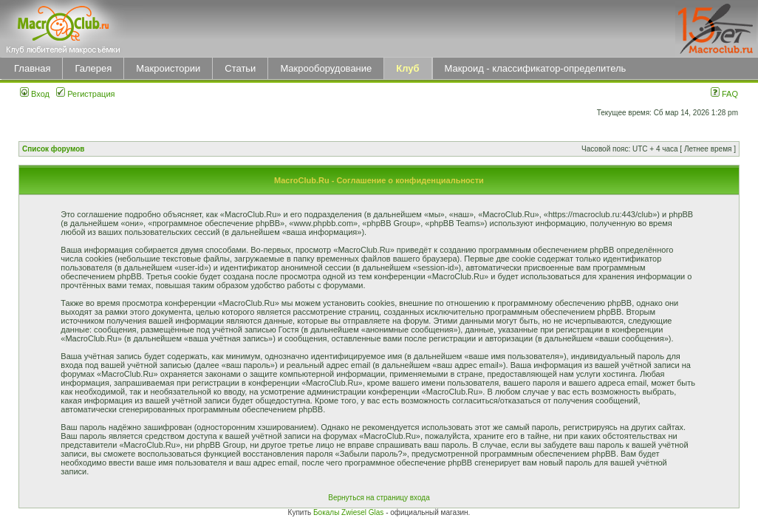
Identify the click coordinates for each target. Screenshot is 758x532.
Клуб (407, 68)
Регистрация (85, 94)
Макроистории (168, 68)
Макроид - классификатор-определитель (536, 68)
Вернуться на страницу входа (379, 498)
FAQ (724, 94)
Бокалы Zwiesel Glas (349, 512)
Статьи (240, 68)
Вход (35, 94)
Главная (32, 68)
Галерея (93, 68)
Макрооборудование (326, 68)
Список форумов (54, 149)
